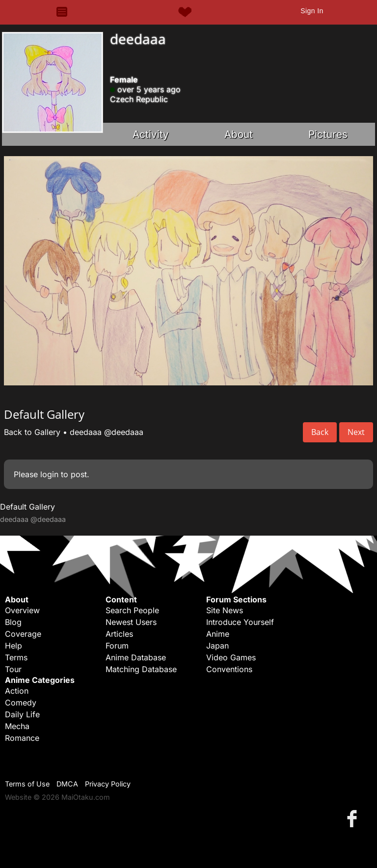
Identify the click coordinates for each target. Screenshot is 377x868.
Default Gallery (27, 507)
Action (17, 691)
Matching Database (141, 669)
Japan (217, 646)
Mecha (17, 726)
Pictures (328, 134)
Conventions (229, 669)
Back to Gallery (32, 432)
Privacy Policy (108, 784)
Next (356, 432)
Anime (218, 634)
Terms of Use (27, 784)
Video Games (231, 657)
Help (13, 646)
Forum (117, 646)
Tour (13, 669)
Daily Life (22, 714)
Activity (151, 134)
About (239, 134)
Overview (22, 610)
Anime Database (136, 657)
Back (320, 432)
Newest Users (131, 622)
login (49, 474)
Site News (225, 610)
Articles (119, 634)
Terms (16, 657)
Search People (132, 610)
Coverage (23, 634)
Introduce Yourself (240, 622)
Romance (22, 738)
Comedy (21, 703)
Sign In (312, 11)
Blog (13, 622)
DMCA (67, 784)
